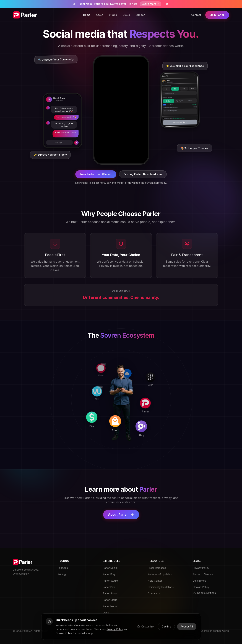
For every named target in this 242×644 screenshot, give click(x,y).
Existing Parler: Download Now (143, 174)
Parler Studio (110, 581)
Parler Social (110, 568)
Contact (196, 15)
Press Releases (157, 568)
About (100, 15)
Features (63, 568)
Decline (166, 626)
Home (87, 15)
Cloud (126, 15)
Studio (113, 15)
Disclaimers (199, 581)
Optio (106, 613)
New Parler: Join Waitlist (96, 174)
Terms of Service (203, 574)
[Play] (170, 451)
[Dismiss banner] (167, 4)
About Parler (121, 514)
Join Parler (217, 15)
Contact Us (154, 593)
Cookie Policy (201, 587)
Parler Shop (110, 593)
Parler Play (109, 574)
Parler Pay (109, 587)
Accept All (187, 626)
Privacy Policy (201, 568)
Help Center (155, 581)
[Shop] (120, 449)
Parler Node (110, 606)
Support (141, 15)
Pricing (62, 574)
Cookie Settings (204, 593)
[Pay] (70, 449)
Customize (145, 626)
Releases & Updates (160, 574)
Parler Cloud (110, 600)
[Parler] (171, 401)
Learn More (150, 4)
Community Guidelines (161, 587)
